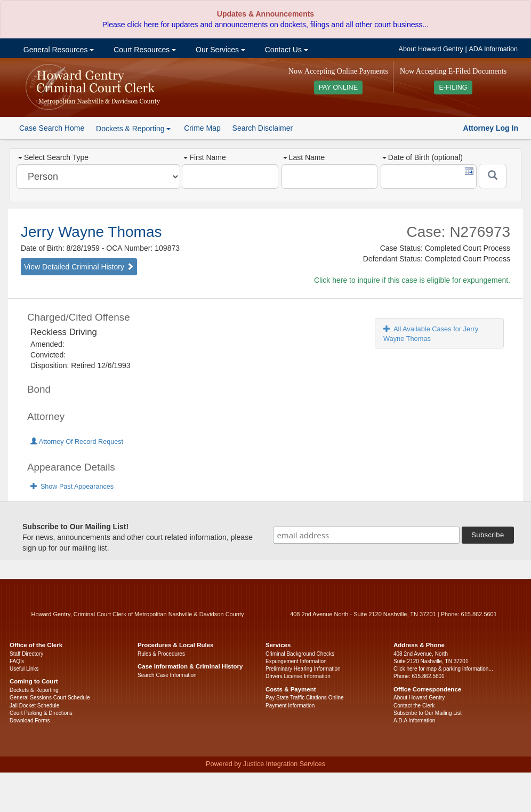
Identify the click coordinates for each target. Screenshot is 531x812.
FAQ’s (17, 661)
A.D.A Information (414, 721)
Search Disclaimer (263, 128)
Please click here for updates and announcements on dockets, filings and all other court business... (265, 25)
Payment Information (290, 706)
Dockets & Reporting (34, 690)
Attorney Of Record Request (77, 442)
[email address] (366, 535)
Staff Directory (26, 654)
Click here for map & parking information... (443, 669)
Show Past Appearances (72, 487)
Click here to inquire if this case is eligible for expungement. (412, 280)
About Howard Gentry (431, 49)
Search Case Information (167, 675)
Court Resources (144, 50)
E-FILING (453, 87)
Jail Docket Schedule (34, 706)
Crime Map (202, 128)
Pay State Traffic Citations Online (305, 698)
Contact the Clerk (414, 706)
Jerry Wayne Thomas (91, 232)
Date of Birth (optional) (423, 157)
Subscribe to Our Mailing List (428, 713)
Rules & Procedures (161, 654)
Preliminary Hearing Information (303, 669)
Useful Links (24, 669)
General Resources (58, 50)
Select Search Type (53, 157)
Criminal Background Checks (300, 654)
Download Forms (30, 721)
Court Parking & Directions (41, 713)
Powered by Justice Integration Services (265, 764)
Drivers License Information (298, 676)
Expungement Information (296, 661)
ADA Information (493, 49)
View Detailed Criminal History (79, 267)
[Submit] (493, 176)
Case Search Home (52, 128)
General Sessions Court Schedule (50, 698)
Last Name (304, 157)
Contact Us (285, 50)
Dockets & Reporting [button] (133, 129)
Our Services (219, 50)
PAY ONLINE (339, 87)
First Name (204, 157)
